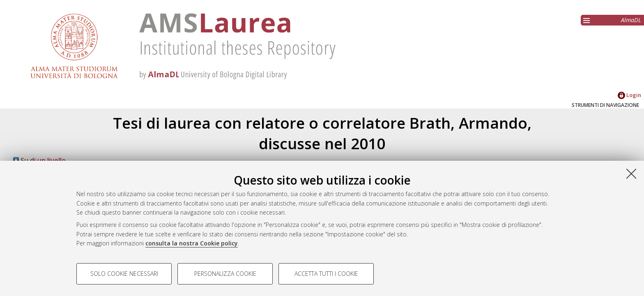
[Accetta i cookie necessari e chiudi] (631, 173)
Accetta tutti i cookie (326, 274)
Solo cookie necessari (124, 274)
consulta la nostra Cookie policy (192, 243)
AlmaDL (631, 20)
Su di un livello (39, 160)
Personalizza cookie (225, 274)
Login (629, 95)
